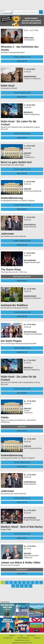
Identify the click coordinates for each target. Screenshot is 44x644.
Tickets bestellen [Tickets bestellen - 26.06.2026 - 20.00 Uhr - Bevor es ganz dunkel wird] (22, 169)
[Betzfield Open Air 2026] (22, 610)
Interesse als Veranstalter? (22, 643)
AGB (21, 636)
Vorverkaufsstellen (22, 640)
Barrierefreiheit (23, 638)
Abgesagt (22, 427)
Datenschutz (8, 638)
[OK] (41, 12)
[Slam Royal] (7, 610)
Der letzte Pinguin (11, 341)
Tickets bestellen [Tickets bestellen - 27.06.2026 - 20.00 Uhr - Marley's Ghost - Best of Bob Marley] (22, 534)
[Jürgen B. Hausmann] (7, 625)
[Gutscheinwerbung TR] (37, 625)
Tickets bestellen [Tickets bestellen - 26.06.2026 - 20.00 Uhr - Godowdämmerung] (22, 205)
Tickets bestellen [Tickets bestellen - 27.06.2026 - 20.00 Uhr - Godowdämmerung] (22, 462)
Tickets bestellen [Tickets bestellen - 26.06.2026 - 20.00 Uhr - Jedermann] (22, 241)
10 (41, 582)
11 (13, 586)
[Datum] (7, 12)
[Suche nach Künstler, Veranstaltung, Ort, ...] (26, 12)
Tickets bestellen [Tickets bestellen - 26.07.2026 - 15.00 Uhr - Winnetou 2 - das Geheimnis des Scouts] (22, 57)
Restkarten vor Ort (22, 277)
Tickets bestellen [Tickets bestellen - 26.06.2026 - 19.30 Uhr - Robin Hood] (22, 93)
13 (22, 586)
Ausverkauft (22, 570)
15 (30, 586)
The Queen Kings (11, 269)
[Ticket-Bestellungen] (21, 5)
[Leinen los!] (22, 625)
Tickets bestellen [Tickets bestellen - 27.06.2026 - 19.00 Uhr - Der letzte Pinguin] (22, 348)
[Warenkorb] (32, 5)
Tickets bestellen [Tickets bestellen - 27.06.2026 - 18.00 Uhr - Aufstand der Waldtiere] (22, 312)
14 (26, 586)
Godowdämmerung (12, 198)
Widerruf (37, 638)
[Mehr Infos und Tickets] (12, 36)
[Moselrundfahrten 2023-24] (37, 610)
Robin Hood (8, 86)
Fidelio (5, 418)
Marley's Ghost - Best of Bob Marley (22, 527)
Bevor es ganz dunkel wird (16, 162)
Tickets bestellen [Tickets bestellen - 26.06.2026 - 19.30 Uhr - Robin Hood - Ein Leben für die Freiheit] (22, 134)
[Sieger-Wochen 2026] (22, 20)
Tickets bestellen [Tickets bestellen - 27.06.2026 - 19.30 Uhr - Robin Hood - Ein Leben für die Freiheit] (22, 389)
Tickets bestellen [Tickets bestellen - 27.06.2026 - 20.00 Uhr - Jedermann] (22, 498)
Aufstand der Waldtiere (14, 305)
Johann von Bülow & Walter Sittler (21, 563)
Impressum (31, 636)
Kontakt (12, 636)
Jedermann (7, 234)
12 (17, 586)
